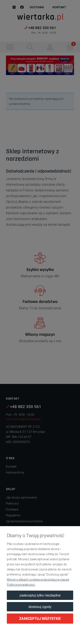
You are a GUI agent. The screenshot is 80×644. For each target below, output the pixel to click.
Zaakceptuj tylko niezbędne (40, 595)
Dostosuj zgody (40, 607)
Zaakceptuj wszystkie (40, 619)
